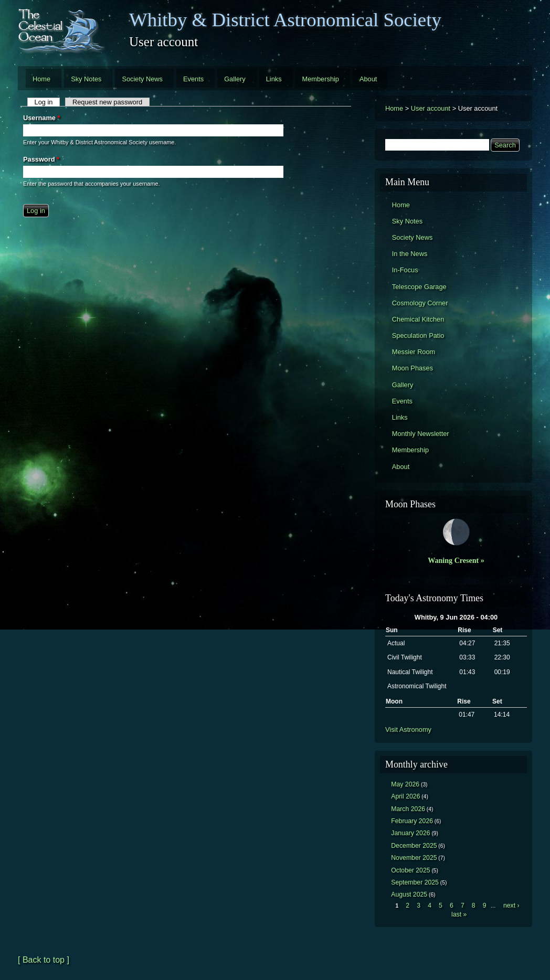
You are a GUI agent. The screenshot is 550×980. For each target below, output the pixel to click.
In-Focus (405, 270)
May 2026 (405, 784)
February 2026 (412, 821)
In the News (410, 254)
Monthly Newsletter (421, 434)
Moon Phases (412, 368)
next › (511, 906)
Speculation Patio (418, 335)
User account (431, 108)
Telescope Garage (419, 287)
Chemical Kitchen (418, 319)
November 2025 (414, 858)
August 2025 (409, 894)
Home (41, 79)
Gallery (235, 79)
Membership (321, 79)
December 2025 (414, 846)
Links (274, 79)
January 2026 (410, 833)
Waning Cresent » (456, 560)
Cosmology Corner (420, 303)
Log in (47, 102)
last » (459, 914)
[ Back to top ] (44, 960)
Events (193, 79)
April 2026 (405, 796)
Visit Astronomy (408, 729)
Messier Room (414, 352)
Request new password (107, 102)
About (368, 79)
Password (41, 159)
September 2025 (415, 882)
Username (41, 118)
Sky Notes (86, 79)
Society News (142, 79)
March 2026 (408, 809)
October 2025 (410, 870)
